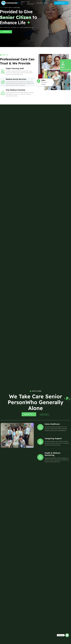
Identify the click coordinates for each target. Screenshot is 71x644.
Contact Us (53, 3)
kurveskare (12, 3)
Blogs (46, 3)
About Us (23, 3)
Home (17, 3)
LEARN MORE (6, 32)
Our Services (31, 3)
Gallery (40, 3)
